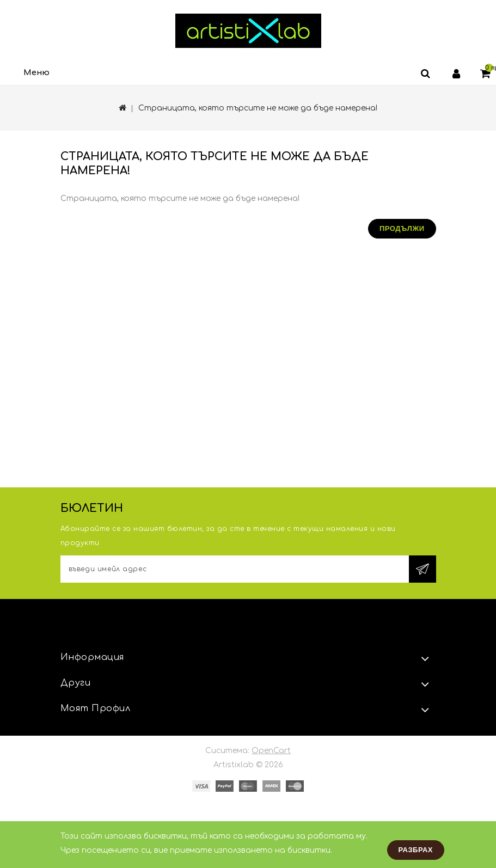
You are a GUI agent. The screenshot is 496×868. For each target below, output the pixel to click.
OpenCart (271, 751)
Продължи (402, 228)
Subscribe (422, 569)
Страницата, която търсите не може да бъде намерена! (258, 108)
